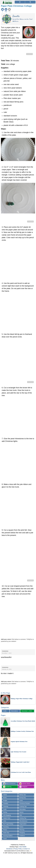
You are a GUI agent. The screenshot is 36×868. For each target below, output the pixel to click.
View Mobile (23, 847)
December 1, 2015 (27, 711)
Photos (5, 830)
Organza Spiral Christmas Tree (19, 742)
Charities (6, 803)
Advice (5, 795)
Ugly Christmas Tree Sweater (18, 752)
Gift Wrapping (7, 815)
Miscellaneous (23, 821)
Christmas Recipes (25, 803)
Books (5, 798)
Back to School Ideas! (10, 784)
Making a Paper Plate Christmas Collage (22, 699)
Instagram (23, 787)
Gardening (7, 787)
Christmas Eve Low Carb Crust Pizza (21, 772)
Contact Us (26, 849)
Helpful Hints (7, 818)
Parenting (6, 827)
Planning (22, 830)
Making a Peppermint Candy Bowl (20, 762)
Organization (23, 824)
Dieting (5, 812)
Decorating (22, 809)
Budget (5, 800)
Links (5, 821)
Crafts (5, 711)
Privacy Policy (18, 849)
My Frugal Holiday (8, 824)
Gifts (21, 815)
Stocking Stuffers (8, 836)
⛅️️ (31, 851)
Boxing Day (23, 798)
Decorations (14, 711)
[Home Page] (7, 1)
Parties (21, 827)
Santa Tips (6, 833)
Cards (21, 800)
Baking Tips (23, 795)
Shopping (22, 833)
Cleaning (6, 806)
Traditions (22, 836)
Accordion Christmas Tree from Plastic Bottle (23, 721)
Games (21, 812)
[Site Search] (30, 2)
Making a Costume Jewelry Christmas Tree (22, 731)
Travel (5, 839)
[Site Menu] (20, 2)
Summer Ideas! (25, 784)
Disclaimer (9, 849)
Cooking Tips (23, 806)
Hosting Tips (23, 818)
